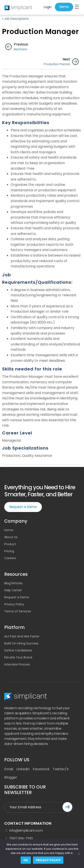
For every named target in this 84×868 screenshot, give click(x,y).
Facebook (41, 769)
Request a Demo (23, 507)
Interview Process (17, 664)
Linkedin (23, 769)
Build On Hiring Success (21, 643)
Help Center (13, 590)
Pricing (9, 551)
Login (48, 7)
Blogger (11, 777)
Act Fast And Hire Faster (22, 636)
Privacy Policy (14, 604)
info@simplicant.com (23, 831)
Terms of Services (18, 611)
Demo (64, 7)
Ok (26, 860)
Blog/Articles (14, 583)
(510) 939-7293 (19, 839)
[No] (79, 854)
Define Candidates (18, 650)
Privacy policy (48, 860)
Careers (10, 558)
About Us (11, 537)
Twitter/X (61, 769)
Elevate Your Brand (18, 657)
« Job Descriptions (15, 19)
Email (9, 769)
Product (10, 544)
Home (9, 530)
